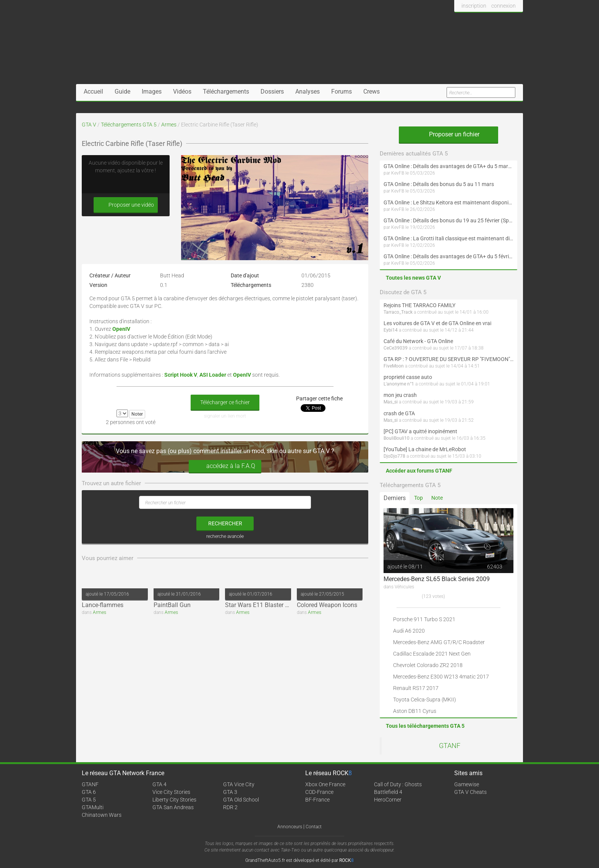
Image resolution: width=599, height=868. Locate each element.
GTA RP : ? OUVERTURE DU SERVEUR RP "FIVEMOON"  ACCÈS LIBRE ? (448, 359)
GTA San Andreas (173, 807)
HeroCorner (388, 800)
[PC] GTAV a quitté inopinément (420, 431)
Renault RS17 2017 (416, 688)
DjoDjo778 (394, 456)
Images (152, 91)
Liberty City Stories (174, 800)
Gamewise (467, 784)
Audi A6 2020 (409, 631)
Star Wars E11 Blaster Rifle (261, 605)
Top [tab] (418, 498)
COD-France (319, 792)
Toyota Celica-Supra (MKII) (425, 700)
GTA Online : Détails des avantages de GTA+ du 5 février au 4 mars (448, 256)
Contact (314, 827)
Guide (122, 91)
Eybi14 (391, 330)
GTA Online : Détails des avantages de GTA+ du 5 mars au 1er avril (448, 166)
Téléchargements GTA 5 (129, 125)
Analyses (308, 91)
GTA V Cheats (470, 792)
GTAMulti (93, 807)
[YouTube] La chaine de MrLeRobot (425, 449)
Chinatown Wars (102, 815)
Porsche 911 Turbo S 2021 (424, 619)
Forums (342, 91)
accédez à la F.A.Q (225, 466)
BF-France (317, 800)
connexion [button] (503, 6)
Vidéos (182, 91)
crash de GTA (399, 413)
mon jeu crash (400, 395)
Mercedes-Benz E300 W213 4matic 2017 (441, 677)
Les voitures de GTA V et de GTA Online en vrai (437, 323)
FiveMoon (394, 366)
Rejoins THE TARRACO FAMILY (419, 305)
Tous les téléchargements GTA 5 (425, 726)
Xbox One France (325, 784)
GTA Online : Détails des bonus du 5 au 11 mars (439, 184)
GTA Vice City (239, 784)
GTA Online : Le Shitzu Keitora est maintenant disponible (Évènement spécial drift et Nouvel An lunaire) (448, 202)
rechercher (225, 523)
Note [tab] (437, 498)
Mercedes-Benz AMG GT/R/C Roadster (439, 642)
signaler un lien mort (225, 416)
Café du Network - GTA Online (418, 341)
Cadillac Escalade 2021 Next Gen (432, 654)
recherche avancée (225, 536)
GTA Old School (241, 800)
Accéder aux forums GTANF (419, 471)
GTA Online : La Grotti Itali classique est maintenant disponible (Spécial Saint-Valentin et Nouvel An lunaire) (448, 238)
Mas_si (391, 402)
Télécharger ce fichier (225, 402)
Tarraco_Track (398, 312)
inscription (474, 6)
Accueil (93, 91)
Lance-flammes (103, 605)
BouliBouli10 (397, 438)
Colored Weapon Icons (327, 605)
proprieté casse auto (408, 377)
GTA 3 (230, 792)
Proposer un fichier (448, 134)
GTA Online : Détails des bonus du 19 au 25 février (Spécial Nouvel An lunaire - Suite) (448, 220)
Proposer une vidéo (126, 205)
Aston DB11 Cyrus (415, 711)
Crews (372, 91)
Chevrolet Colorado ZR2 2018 (428, 665)
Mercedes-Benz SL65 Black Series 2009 (437, 579)
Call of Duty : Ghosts (398, 784)
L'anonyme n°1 (399, 384)
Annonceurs (290, 827)
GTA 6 (89, 792)
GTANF (450, 746)
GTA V (89, 125)
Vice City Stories (171, 792)
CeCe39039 (396, 348)
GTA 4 (159, 784)
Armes (169, 125)
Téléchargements (226, 91)
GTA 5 (89, 800)
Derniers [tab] (395, 498)
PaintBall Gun (172, 605)
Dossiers (272, 91)
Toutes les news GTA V (413, 278)
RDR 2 (230, 807)
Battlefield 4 (388, 792)
